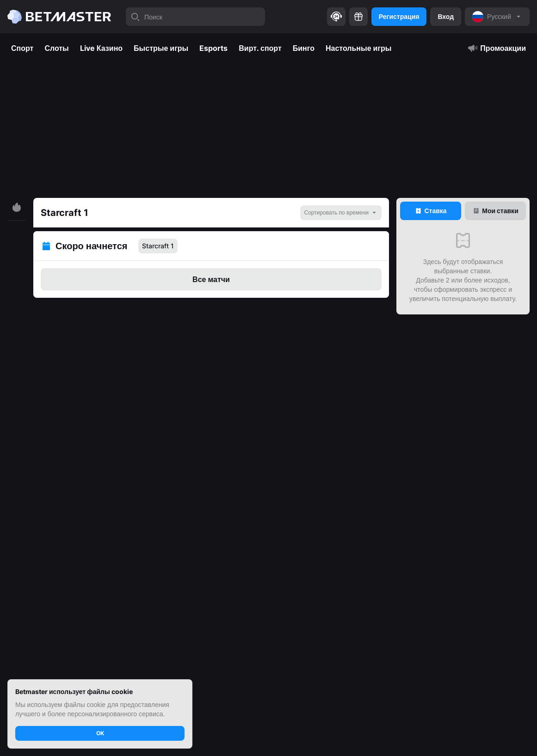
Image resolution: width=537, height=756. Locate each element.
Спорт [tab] (22, 48)
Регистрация (399, 16)
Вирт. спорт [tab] (260, 48)
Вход (446, 16)
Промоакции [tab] (497, 48)
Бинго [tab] (304, 48)
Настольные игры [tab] (359, 48)
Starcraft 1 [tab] (158, 246)
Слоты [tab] (56, 48)
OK (100, 733)
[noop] (497, 17)
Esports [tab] (213, 48)
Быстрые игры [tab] (161, 48)
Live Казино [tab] (101, 48)
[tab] (431, 211)
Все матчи (211, 279)
